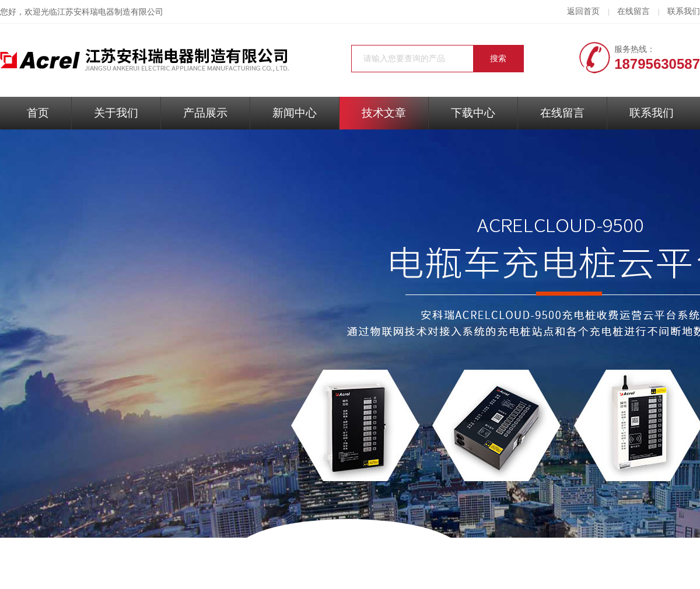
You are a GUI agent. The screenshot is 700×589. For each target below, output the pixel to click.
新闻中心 (295, 113)
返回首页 (583, 11)
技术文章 (384, 113)
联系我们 (684, 11)
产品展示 (205, 113)
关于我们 (116, 113)
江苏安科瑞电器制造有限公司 (110, 12)
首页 (38, 113)
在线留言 (633, 11)
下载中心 (473, 113)
